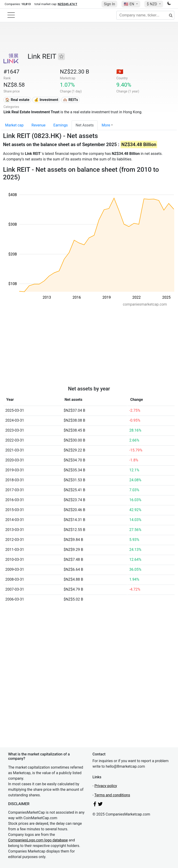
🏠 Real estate (17, 100)
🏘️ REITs (70, 100)
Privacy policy (106, 786)
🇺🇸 (129, 4)
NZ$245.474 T (67, 4)
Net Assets (85, 125)
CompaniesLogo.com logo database (38, 840)
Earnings (60, 125)
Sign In (109, 4)
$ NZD (152, 4)
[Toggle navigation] (11, 15)
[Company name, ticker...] (145, 15)
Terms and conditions (112, 795)
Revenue (39, 125)
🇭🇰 (120, 72)
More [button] (106, 125)
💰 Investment (46, 100)
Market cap (14, 125)
